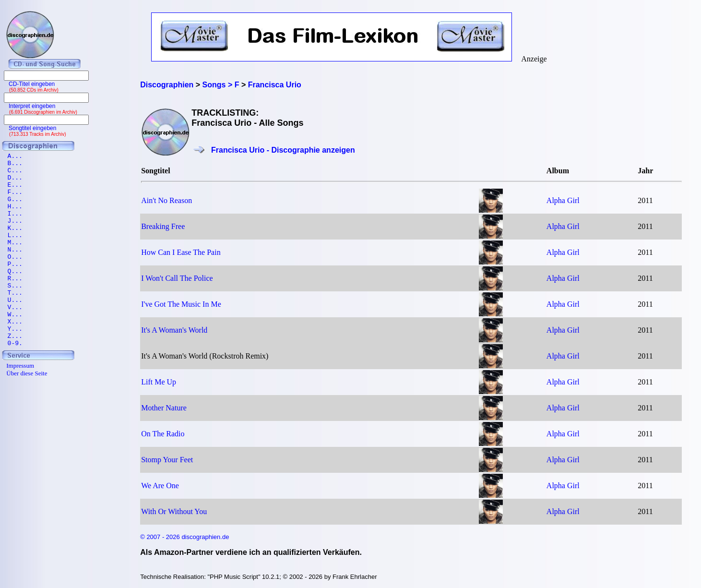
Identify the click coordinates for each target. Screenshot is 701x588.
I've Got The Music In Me (181, 304)
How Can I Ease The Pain (181, 252)
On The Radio (163, 434)
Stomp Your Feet (167, 460)
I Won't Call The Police (177, 278)
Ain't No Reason (166, 200)
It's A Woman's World (174, 330)
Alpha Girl (563, 200)
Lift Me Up (159, 382)
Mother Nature (164, 408)
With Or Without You (174, 511)
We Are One (160, 486)
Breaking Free (163, 226)
